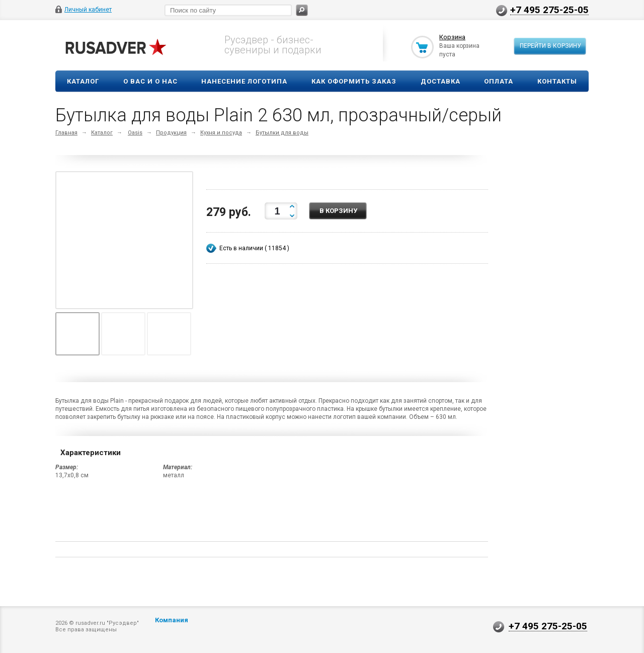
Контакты (557, 81)
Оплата (499, 81)
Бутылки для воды (282, 133)
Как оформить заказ (354, 81)
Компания (172, 620)
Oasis (135, 133)
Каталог (83, 81)
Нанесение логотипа (244, 81)
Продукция (171, 133)
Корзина (452, 37)
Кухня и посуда (221, 133)
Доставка (440, 81)
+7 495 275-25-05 (549, 10)
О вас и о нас (150, 81)
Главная (66, 133)
